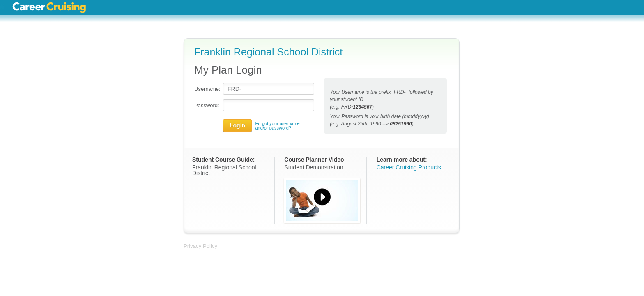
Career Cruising (49, 7)
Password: (207, 105)
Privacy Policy (200, 246)
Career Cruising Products (409, 167)
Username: (207, 89)
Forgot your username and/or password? (277, 126)
